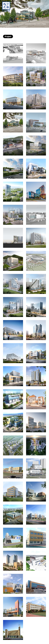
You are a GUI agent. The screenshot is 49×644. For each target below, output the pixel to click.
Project (8, 36)
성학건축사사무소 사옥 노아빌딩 (36, 24)
